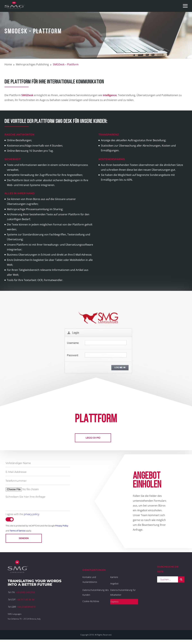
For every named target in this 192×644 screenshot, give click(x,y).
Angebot (114, 584)
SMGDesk (27, 95)
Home (8, 64)
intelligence (110, 95)
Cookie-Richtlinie (91, 601)
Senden (24, 538)
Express (115, 602)
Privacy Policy (62, 526)
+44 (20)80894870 (26, 607)
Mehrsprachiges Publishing (32, 64)
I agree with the (22, 514)
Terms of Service (18, 531)
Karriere (114, 577)
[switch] (10, 519)
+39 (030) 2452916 (25, 592)
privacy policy (31, 514)
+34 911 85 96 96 (25, 599)
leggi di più (93, 438)
